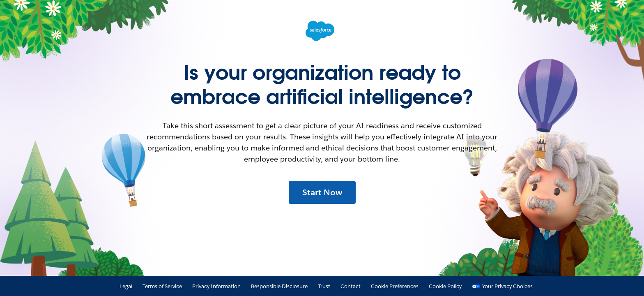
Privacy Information (216, 286)
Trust (324, 286)
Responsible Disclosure (279, 286)
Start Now (322, 192)
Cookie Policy (445, 286)
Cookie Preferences (395, 286)
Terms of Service (162, 286)
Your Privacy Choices (507, 286)
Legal (126, 286)
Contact (351, 286)
